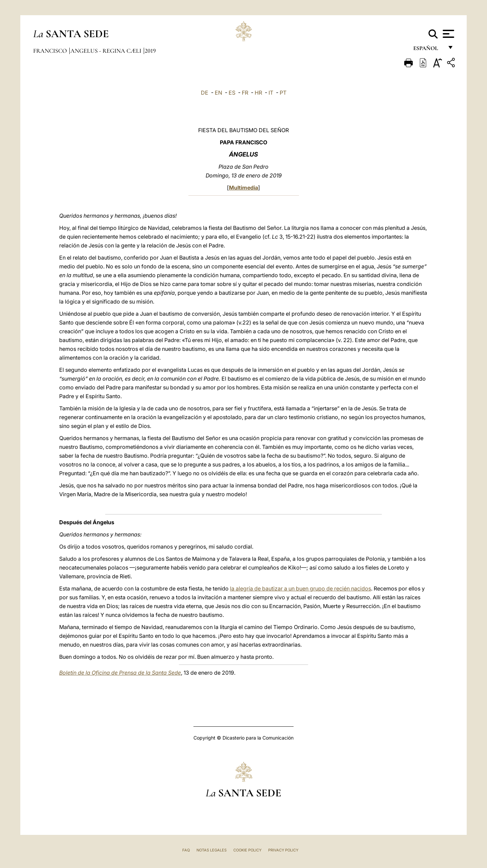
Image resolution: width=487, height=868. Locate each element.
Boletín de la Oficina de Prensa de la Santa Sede (120, 673)
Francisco (51, 51)
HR (258, 93)
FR (245, 93)
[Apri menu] (448, 34)
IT (271, 93)
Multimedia (243, 188)
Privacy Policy (283, 850)
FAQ (186, 850)
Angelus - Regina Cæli (107, 51)
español (428, 50)
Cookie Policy (247, 850)
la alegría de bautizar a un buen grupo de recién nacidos (300, 588)
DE (205, 93)
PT (283, 93)
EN (218, 93)
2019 (150, 51)
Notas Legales (212, 850)
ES (232, 93)
